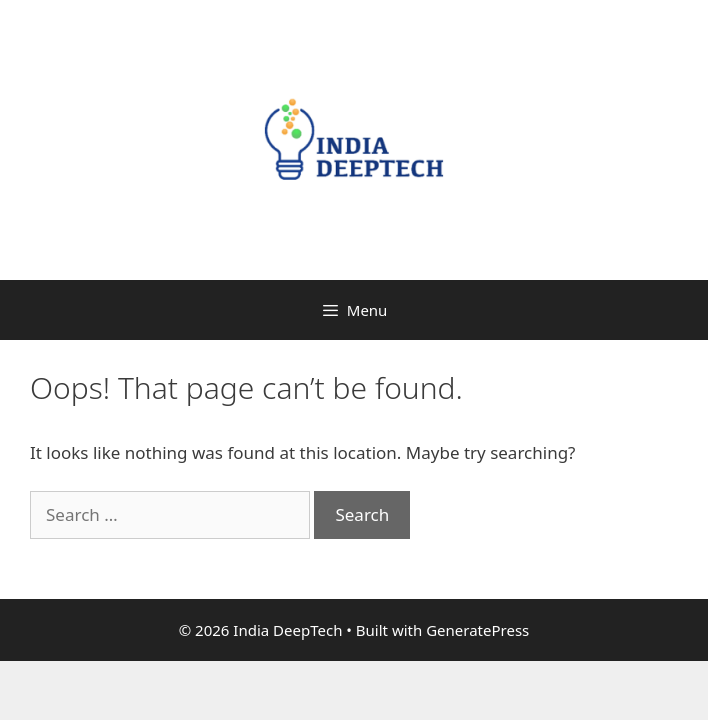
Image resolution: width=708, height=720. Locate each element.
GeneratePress (477, 630)
